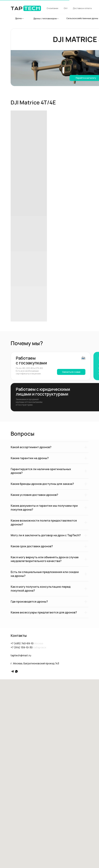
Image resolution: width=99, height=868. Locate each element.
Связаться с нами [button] (71, 372)
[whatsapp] (16, 671)
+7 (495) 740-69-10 (22, 643)
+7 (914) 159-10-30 (22, 647)
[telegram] (12, 671)
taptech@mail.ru (21, 655)
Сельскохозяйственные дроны (82, 18)
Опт (66, 8)
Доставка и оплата (82, 8)
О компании (52, 8)
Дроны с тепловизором (45, 18)
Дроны (18, 18)
